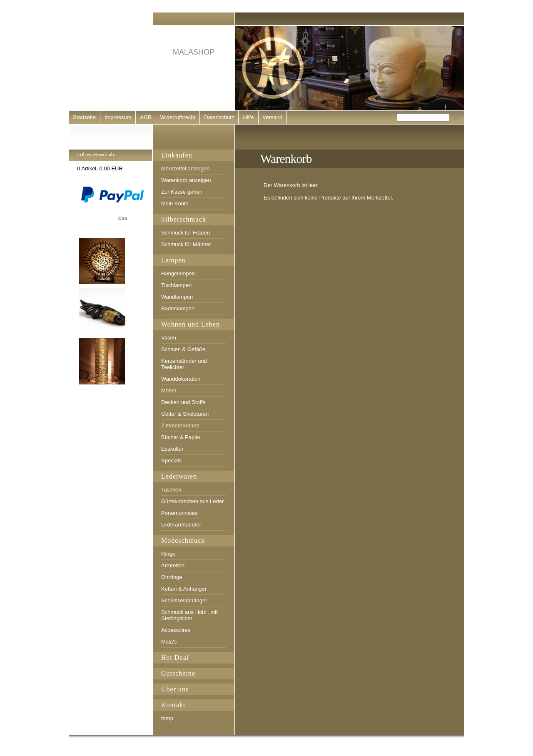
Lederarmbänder (181, 525)
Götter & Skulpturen (185, 414)
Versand (273, 117)
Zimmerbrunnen (180, 425)
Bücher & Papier (181, 437)
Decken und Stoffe (183, 402)
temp (167, 718)
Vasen (169, 338)
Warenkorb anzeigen (186, 180)
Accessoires (176, 630)
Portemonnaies (179, 513)
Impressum (118, 117)
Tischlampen (176, 285)
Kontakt (173, 705)
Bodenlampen (178, 308)
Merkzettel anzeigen (185, 168)
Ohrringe (172, 577)
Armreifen (173, 565)
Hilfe (248, 117)
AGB (146, 117)
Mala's (169, 642)
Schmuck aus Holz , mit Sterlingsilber (189, 615)
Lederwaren (179, 476)
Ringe (168, 554)
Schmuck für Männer (186, 244)
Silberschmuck (184, 219)
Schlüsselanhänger (184, 600)
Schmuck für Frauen (186, 233)
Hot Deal (175, 657)
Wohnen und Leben (191, 324)
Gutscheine (178, 673)
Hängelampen (178, 273)
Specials (171, 460)
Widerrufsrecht (178, 117)
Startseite (84, 117)
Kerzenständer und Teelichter (184, 364)
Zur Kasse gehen (182, 192)
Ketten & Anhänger (184, 589)
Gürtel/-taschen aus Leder (192, 501)
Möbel (168, 390)
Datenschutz (219, 117)
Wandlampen (177, 297)
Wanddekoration (181, 379)
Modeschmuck (183, 540)
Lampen (173, 260)
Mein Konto (175, 203)
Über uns (175, 689)
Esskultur (172, 449)
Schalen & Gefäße (183, 349)
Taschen (171, 490)
